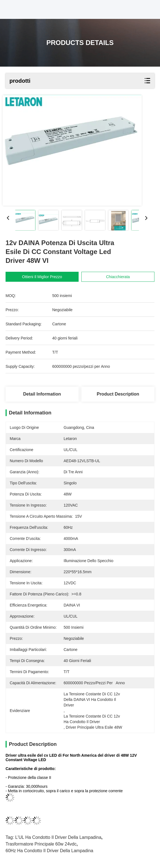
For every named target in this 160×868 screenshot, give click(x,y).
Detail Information (42, 394)
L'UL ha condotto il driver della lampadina (58, 837)
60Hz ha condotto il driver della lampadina (49, 851)
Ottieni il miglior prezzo (42, 277)
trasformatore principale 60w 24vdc (41, 844)
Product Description (118, 394)
